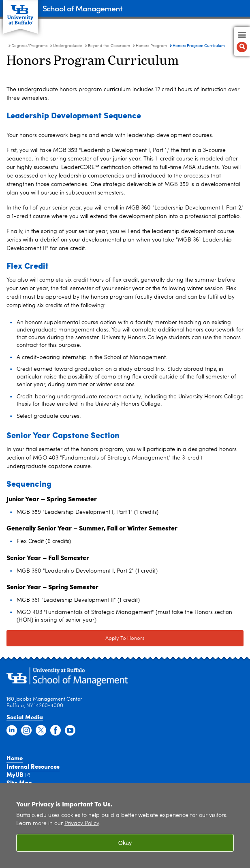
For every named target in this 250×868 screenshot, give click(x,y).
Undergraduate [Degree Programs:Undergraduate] (68, 46)
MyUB (18, 774)
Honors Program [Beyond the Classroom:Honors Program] (151, 46)
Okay (125, 843)
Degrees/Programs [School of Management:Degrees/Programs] (29, 46)
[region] (125, 825)
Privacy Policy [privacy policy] (82, 824)
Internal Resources (33, 766)
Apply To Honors (125, 638)
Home (15, 758)
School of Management (82, 8)
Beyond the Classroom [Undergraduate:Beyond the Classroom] (109, 46)
